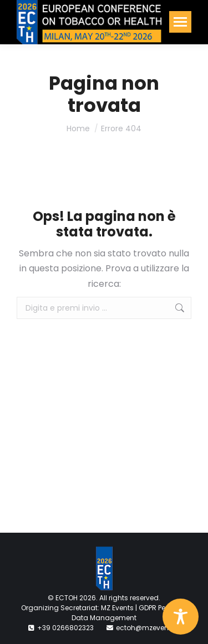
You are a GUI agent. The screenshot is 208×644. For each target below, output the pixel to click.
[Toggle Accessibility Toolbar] (181, 617)
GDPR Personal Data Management (129, 613)
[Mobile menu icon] (180, 22)
